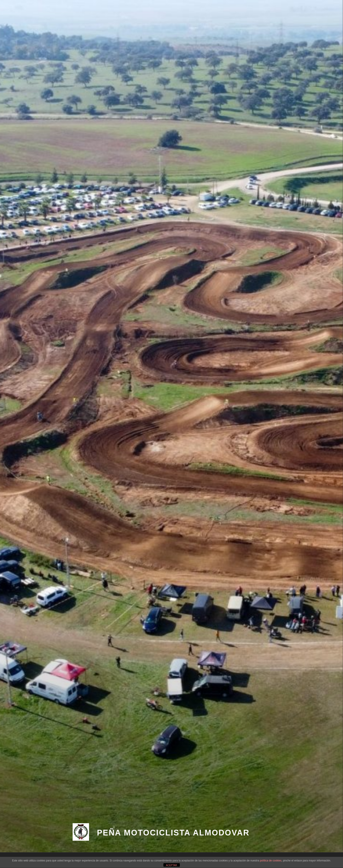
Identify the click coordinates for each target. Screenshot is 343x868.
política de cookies (271, 861)
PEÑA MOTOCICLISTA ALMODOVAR (173, 833)
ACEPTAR (171, 865)
